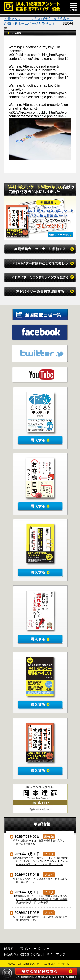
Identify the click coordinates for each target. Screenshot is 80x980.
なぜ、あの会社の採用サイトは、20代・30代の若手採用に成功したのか (40, 918)
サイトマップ (56, 954)
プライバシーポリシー (33, 949)
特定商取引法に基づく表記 (23, 954)
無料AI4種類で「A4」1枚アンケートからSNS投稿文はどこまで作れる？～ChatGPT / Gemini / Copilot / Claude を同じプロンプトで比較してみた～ (41, 861)
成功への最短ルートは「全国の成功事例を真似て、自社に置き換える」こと (40, 842)
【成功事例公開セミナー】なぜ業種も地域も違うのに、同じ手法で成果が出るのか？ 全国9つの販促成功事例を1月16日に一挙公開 (40, 899)
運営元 (9, 949)
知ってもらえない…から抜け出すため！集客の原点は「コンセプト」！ (40, 880)
